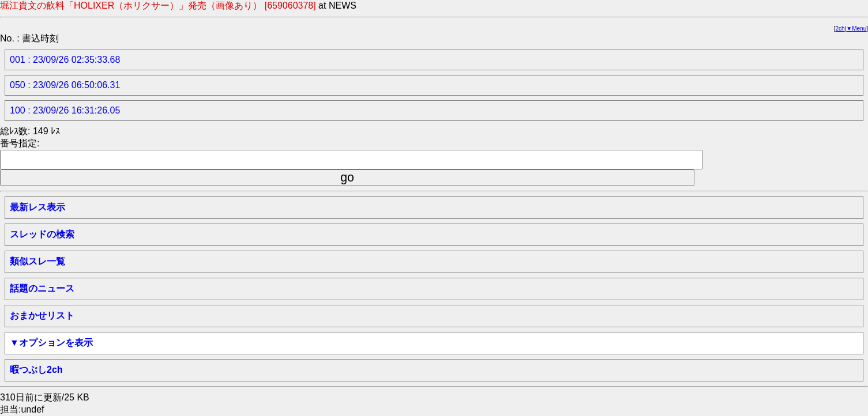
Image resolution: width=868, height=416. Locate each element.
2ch (840, 29)
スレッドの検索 (42, 234)
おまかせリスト (42, 315)
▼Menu (856, 29)
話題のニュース (42, 288)
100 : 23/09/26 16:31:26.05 (65, 110)
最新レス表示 (37, 207)
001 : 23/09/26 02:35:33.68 (65, 60)
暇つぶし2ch (36, 370)
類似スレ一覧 (37, 261)
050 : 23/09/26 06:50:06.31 (65, 85)
